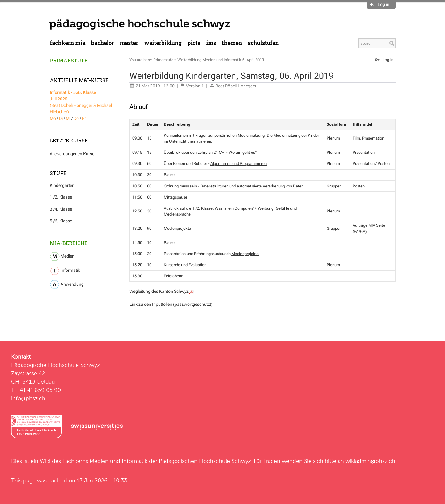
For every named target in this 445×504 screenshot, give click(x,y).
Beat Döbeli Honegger (236, 86)
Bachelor (103, 43)
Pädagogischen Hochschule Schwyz (205, 461)
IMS (211, 43)
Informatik (65, 271)
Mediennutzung (251, 135)
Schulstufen (263, 43)
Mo (53, 118)
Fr (84, 118)
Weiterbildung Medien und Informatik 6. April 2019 (221, 60)
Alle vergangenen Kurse (72, 154)
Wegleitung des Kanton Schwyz (162, 291)
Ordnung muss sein (180, 186)
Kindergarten (62, 185)
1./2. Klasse (61, 197)
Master (129, 43)
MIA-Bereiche (69, 243)
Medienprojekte (177, 228)
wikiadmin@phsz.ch (370, 461)
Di (61, 118)
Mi (68, 118)
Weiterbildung (163, 43)
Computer (243, 208)
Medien (62, 256)
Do (76, 118)
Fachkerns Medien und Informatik (105, 461)
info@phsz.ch (28, 398)
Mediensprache (177, 214)
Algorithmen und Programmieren (239, 164)
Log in (384, 4)
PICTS (194, 43)
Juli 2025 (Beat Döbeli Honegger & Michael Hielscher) (81, 102)
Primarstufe (69, 60)
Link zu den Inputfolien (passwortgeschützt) (171, 304)
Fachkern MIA (68, 43)
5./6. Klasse (61, 221)
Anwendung (67, 284)
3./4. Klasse (61, 209)
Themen (232, 43)
